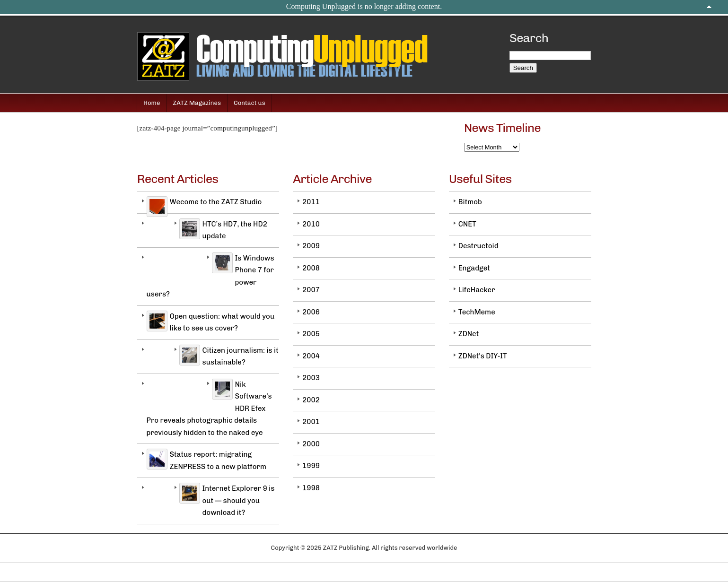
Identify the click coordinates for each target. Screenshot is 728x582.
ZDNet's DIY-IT (483, 356)
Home (152, 103)
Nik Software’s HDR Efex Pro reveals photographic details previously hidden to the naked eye (209, 408)
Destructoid (478, 246)
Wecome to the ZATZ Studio (216, 202)
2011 (311, 202)
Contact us (250, 103)
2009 (311, 246)
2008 (311, 268)
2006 (311, 312)
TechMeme (477, 312)
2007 (311, 290)
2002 (311, 400)
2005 (311, 334)
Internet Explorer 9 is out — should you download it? (239, 500)
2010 (311, 224)
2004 (311, 356)
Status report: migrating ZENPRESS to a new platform (218, 460)
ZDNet (469, 334)
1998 (311, 488)
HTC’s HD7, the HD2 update (235, 230)
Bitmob (470, 202)
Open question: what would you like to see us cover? (222, 322)
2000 (311, 444)
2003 (311, 378)
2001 (311, 422)
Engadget (474, 268)
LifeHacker (477, 290)
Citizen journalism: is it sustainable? (241, 356)
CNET (467, 224)
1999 (311, 466)
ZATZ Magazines (197, 103)
